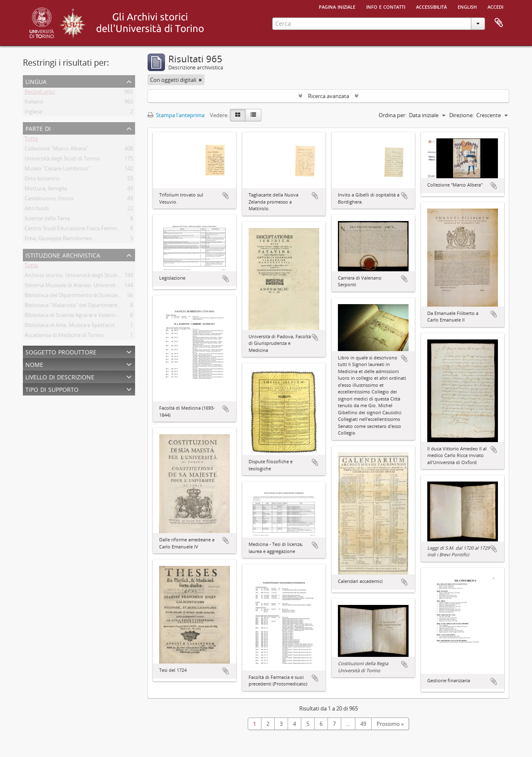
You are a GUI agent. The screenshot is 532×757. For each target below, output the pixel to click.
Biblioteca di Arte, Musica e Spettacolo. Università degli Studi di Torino (110, 327)
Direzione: (462, 115)
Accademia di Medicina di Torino (64, 337)
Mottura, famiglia (46, 190)
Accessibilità (431, 6)
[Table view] (253, 115)
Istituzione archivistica (63, 254)
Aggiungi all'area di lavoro (226, 196)
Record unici (40, 93)
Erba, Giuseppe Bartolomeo (58, 240)
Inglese (33, 113)
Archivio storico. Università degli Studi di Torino (83, 277)
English (467, 6)
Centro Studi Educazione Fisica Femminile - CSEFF (85, 230)
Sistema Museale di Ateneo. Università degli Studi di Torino (97, 287)
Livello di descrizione (60, 376)
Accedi (495, 6)
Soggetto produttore (61, 351)
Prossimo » (390, 724)
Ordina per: (393, 115)
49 (363, 724)
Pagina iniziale (337, 6)
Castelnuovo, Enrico (49, 200)
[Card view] (238, 115)
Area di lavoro (499, 23)
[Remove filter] (200, 80)
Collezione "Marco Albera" (56, 150)
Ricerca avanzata (329, 96)
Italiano (34, 103)
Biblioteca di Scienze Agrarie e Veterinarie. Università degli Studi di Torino (114, 317)
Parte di (38, 128)
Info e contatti (386, 6)
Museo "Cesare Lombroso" (58, 170)
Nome (34, 364)
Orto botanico (42, 180)
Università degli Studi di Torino (62, 160)
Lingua (36, 81)
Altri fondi (37, 210)
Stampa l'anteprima (176, 115)
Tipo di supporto (52, 389)
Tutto (31, 140)
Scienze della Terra (47, 220)
